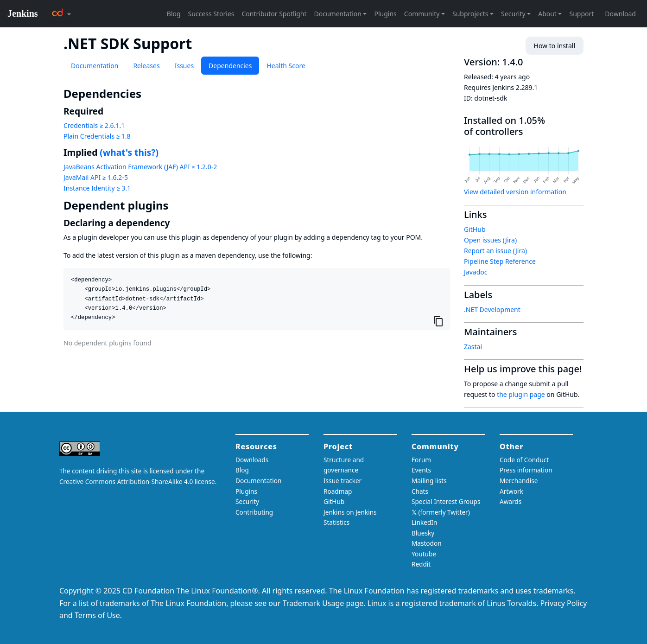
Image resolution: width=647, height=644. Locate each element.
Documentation (95, 66)
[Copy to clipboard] (438, 321)
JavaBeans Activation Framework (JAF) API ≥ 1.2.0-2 (140, 167)
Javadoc (476, 272)
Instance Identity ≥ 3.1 (97, 188)
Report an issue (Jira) (495, 251)
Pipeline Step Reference (500, 261)
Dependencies (230, 66)
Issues (184, 66)
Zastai (473, 347)
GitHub (475, 229)
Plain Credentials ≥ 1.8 (97, 136)
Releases (146, 66)
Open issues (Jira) (490, 240)
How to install (555, 46)
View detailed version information (515, 192)
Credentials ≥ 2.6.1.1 (94, 125)
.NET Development (492, 309)
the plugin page (521, 394)
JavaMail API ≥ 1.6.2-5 (96, 177)
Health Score (286, 66)
